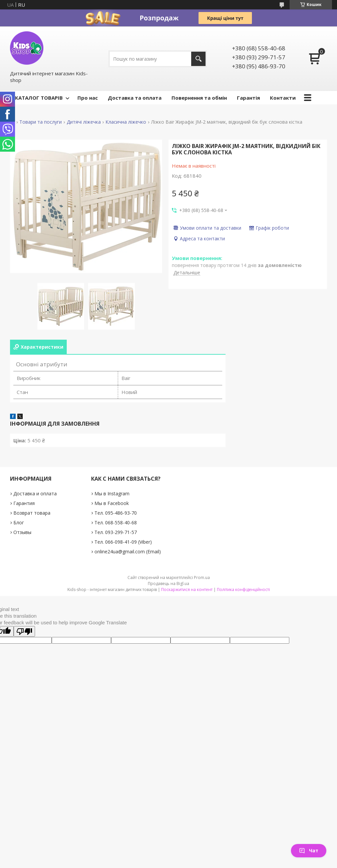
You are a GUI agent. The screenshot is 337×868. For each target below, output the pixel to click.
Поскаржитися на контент (187, 589)
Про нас (88, 98)
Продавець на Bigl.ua (168, 583)
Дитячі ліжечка (84, 122)
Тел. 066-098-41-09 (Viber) (123, 542)
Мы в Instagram (112, 493)
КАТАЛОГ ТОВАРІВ (39, 98)
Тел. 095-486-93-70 (116, 513)
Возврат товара (32, 513)
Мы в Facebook (112, 503)
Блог (19, 522)
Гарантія (248, 98)
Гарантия (24, 503)
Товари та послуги (41, 122)
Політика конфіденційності (243, 589)
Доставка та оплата (135, 98)
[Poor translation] (24, 631)
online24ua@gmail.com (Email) (128, 551)
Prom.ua (202, 577)
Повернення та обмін (199, 98)
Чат (309, 850)
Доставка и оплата (35, 493)
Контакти (283, 98)
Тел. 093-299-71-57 (116, 532)
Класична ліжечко (126, 122)
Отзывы (22, 532)
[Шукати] (198, 59)
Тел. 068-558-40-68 (116, 522)
